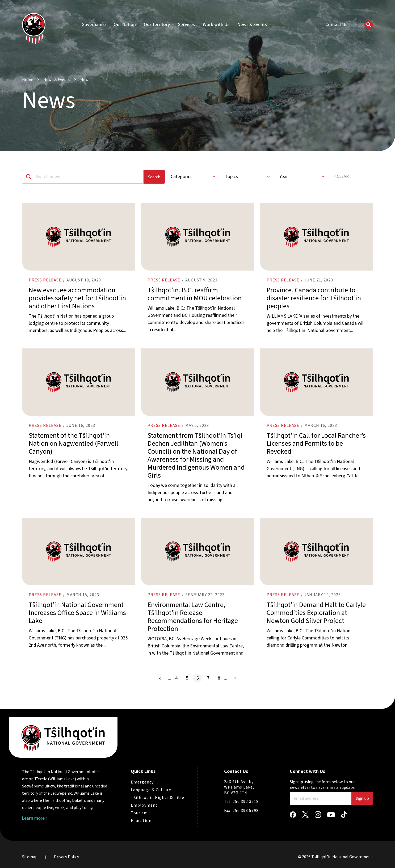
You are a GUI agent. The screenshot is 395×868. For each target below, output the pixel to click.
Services (186, 25)
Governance (94, 25)
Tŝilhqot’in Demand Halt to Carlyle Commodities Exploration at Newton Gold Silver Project (316, 621)
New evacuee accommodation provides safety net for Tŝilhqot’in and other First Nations (77, 301)
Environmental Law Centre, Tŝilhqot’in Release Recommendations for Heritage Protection (193, 625)
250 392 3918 (246, 802)
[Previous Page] (160, 686)
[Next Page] (235, 686)
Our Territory (157, 25)
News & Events (252, 25)
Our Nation (125, 25)
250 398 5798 (246, 811)
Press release (45, 283)
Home (28, 80)
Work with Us (216, 25)
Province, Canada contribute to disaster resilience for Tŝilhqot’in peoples (314, 301)
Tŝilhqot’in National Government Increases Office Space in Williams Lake (77, 621)
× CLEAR (341, 176)
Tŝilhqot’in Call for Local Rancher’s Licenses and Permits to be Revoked (316, 449)
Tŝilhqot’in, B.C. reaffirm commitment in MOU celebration (195, 297)
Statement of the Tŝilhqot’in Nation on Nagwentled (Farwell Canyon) (73, 449)
